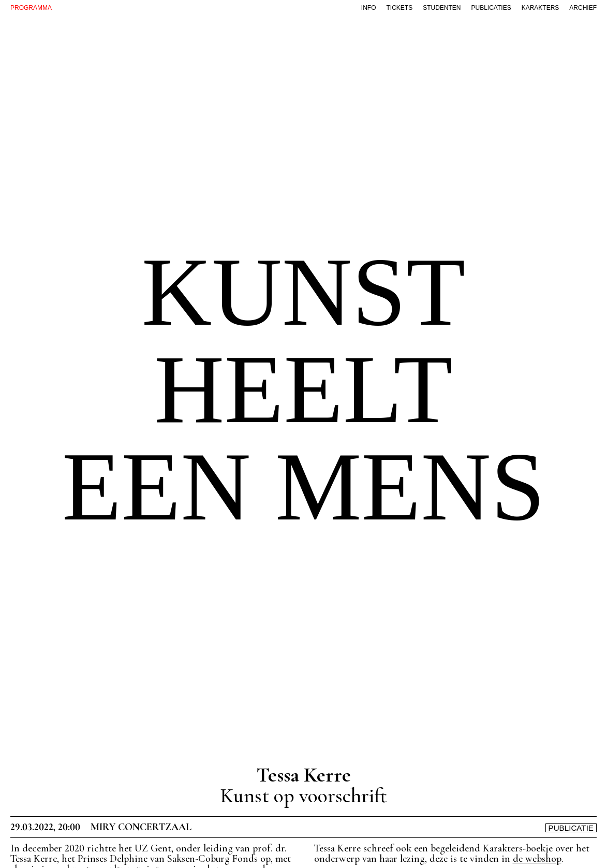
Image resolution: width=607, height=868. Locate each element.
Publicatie (571, 828)
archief (583, 8)
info (369, 8)
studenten (442, 8)
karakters (541, 8)
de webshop (537, 859)
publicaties (491, 8)
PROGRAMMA (31, 8)
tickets (399, 8)
